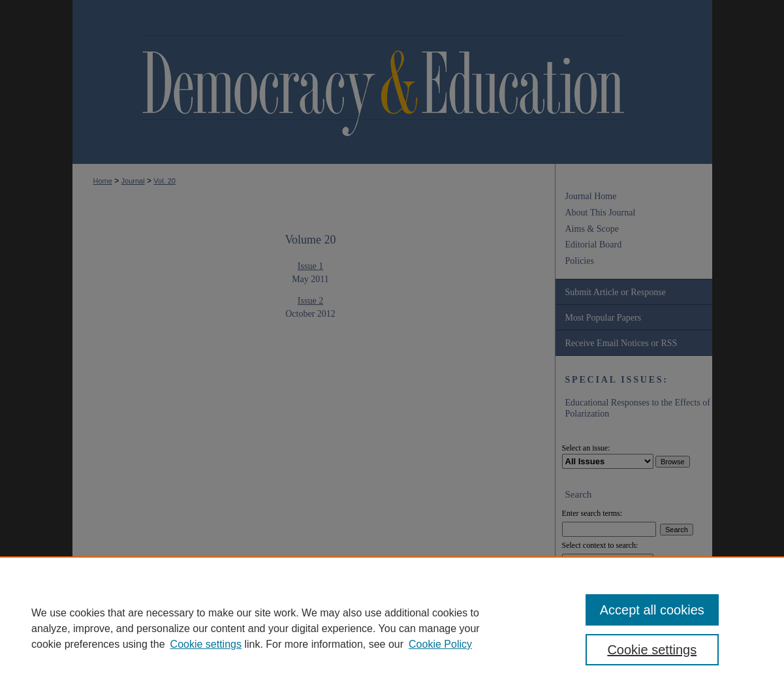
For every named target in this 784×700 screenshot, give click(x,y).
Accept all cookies (652, 610)
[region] (392, 628)
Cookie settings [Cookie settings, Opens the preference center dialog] (652, 650)
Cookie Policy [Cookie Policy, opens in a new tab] (440, 644)
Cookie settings (206, 644)
